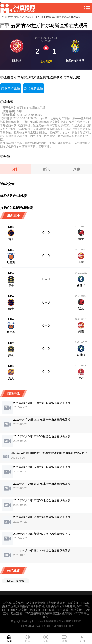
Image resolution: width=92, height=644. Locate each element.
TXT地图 (69, 626)
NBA (11, 227)
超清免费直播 (34, 88)
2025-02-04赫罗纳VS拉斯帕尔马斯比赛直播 (58, 17)
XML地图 (57, 626)
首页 (17, 17)
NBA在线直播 (16, 581)
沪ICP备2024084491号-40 (34, 626)
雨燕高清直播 (11, 88)
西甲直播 (27, 17)
